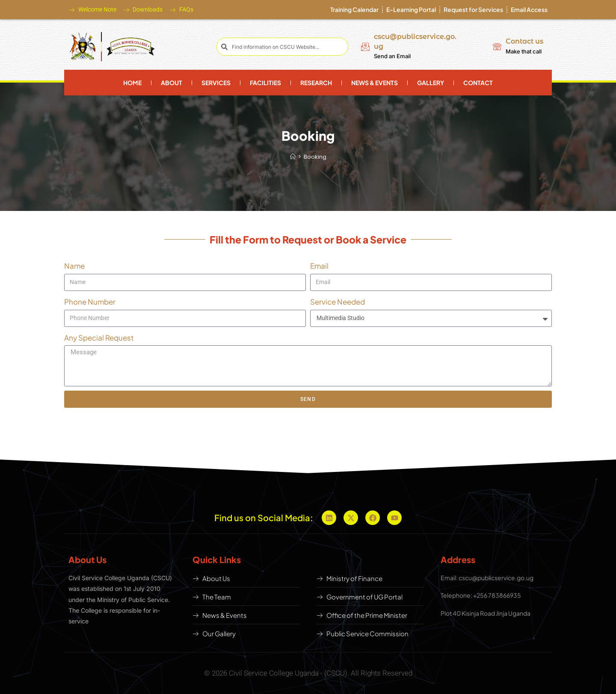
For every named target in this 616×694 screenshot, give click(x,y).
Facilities (265, 83)
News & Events (375, 83)
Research (316, 83)
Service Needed (338, 302)
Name (74, 266)
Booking (315, 157)
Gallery (431, 83)
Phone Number (90, 302)
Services (216, 83)
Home (132, 83)
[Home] (293, 157)
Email (319, 266)
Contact (478, 83)
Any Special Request (99, 338)
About (172, 83)
